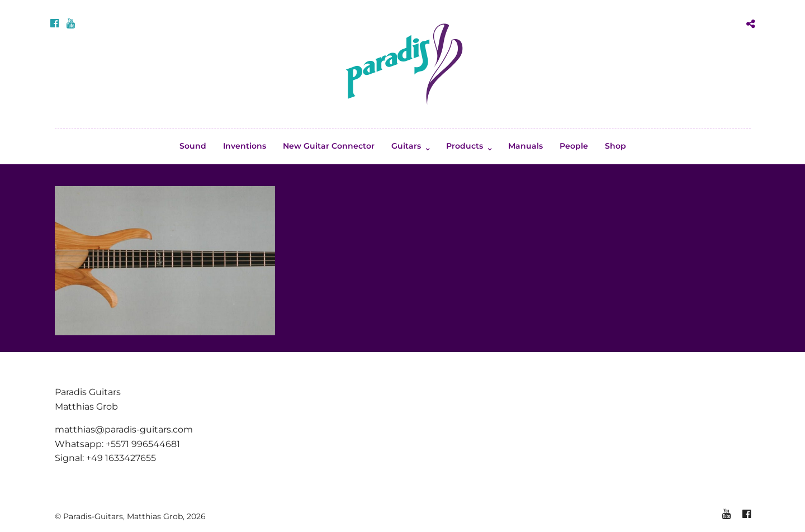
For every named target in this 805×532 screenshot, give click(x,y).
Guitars (406, 146)
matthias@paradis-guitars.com (124, 429)
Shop (615, 146)
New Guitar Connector (329, 146)
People (574, 146)
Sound (193, 146)
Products (465, 146)
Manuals (525, 146)
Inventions (245, 146)
